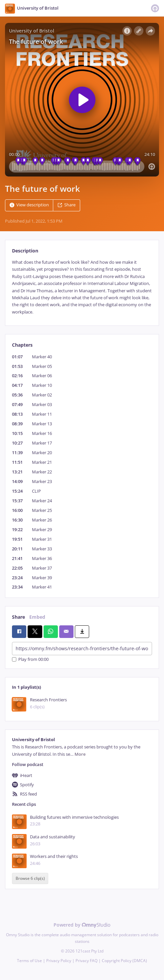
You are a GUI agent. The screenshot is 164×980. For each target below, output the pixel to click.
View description (29, 205)
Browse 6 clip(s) (30, 879)
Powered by (82, 925)
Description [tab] (25, 251)
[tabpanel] (82, 287)
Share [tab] (18, 617)
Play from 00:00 (30, 659)
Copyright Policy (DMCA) (124, 961)
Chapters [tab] (22, 345)
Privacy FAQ (86, 961)
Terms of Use (29, 961)
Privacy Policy (59, 961)
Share (67, 205)
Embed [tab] (37, 617)
